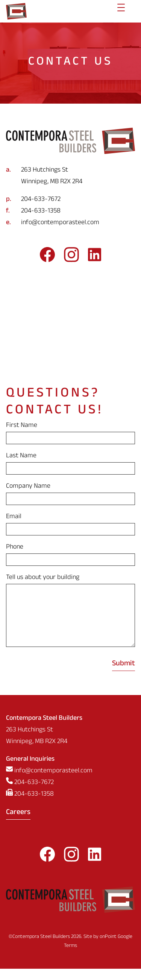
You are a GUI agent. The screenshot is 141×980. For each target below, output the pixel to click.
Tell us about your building (43, 578)
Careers (18, 824)
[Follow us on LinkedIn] (95, 257)
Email (14, 517)
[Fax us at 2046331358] (70, 212)
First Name (22, 426)
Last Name (21, 456)
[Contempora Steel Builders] (16, 11)
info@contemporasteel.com (60, 223)
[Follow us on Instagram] (71, 257)
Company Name (28, 487)
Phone (15, 548)
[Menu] (121, 11)
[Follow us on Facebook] (47, 257)
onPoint (108, 948)
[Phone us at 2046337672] (70, 200)
